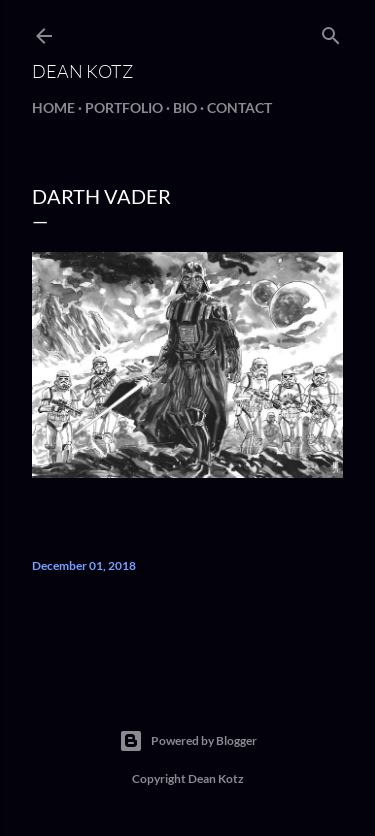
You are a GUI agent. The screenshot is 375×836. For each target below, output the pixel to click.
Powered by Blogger (188, 741)
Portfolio (124, 107)
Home (53, 107)
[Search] (331, 31)
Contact (239, 107)
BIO (185, 107)
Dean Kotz (82, 71)
